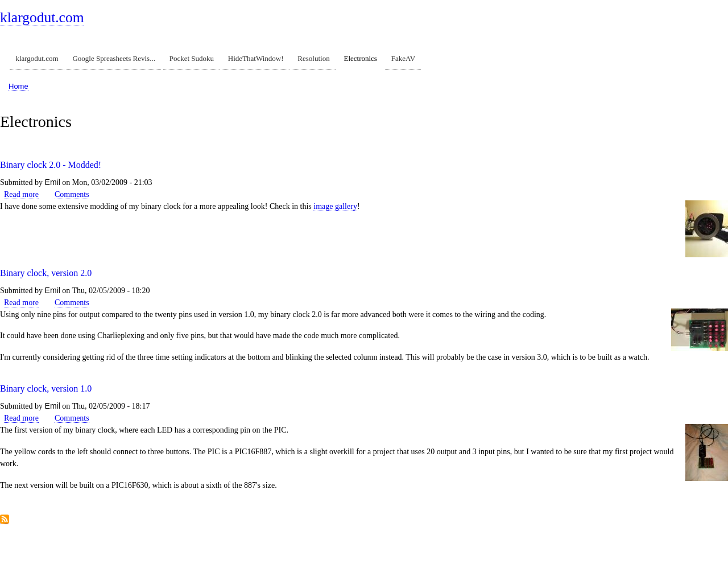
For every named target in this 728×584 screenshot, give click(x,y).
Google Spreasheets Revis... (114, 58)
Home (18, 86)
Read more (21, 195)
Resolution (313, 58)
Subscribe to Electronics (5, 519)
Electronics (360, 58)
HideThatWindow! (256, 58)
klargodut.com (42, 17)
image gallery (335, 206)
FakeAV (403, 58)
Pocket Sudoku (192, 58)
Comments (72, 194)
